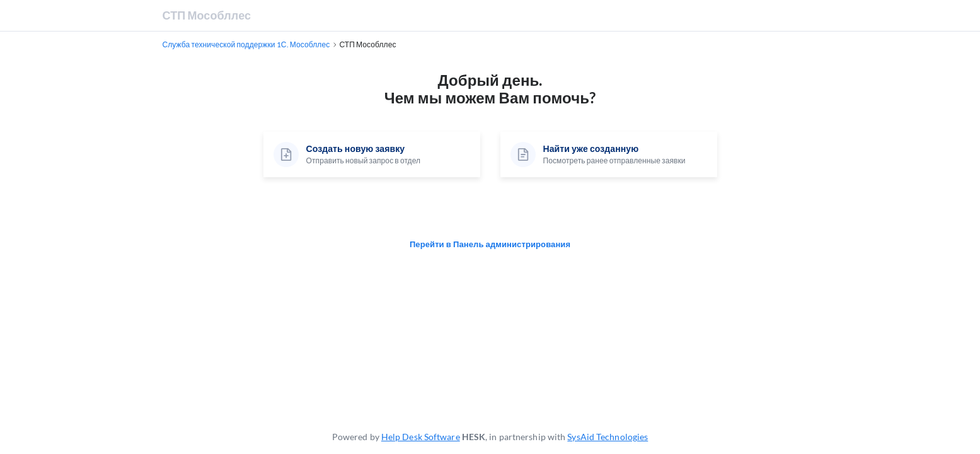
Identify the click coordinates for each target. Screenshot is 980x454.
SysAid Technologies (608, 437)
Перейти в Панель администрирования (490, 244)
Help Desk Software (421, 437)
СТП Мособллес (207, 15)
